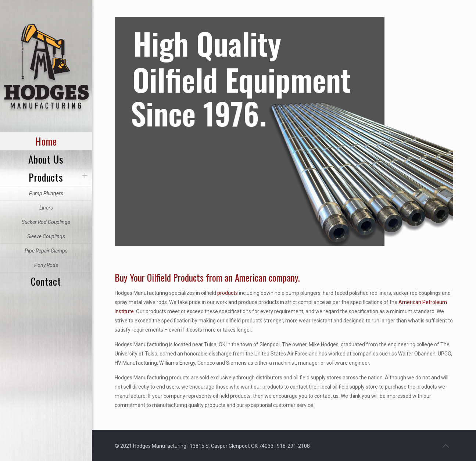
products (228, 293)
